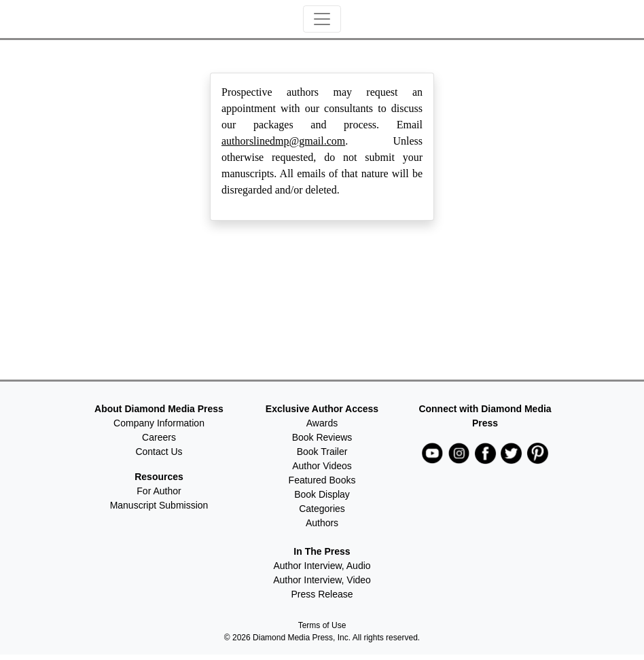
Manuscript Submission (159, 505)
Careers (159, 437)
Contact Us (159, 452)
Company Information (159, 423)
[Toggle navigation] (322, 19)
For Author (159, 491)
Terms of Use (322, 625)
